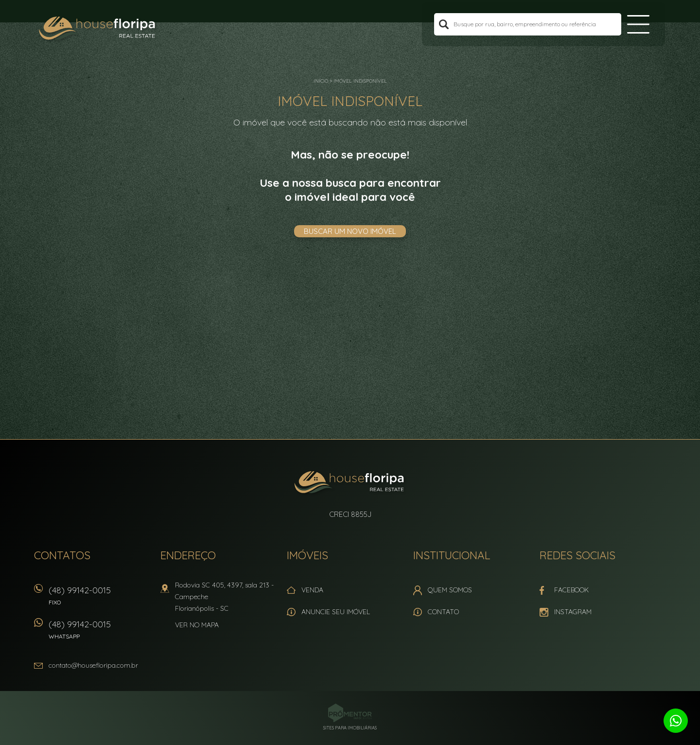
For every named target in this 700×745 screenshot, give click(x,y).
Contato (443, 612)
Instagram (573, 612)
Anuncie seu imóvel (336, 612)
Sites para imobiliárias (350, 728)
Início (321, 81)
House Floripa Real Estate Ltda (350, 483)
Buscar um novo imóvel (350, 231)
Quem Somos (450, 590)
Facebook (571, 590)
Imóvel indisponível (360, 81)
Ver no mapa (197, 625)
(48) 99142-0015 (100, 599)
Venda (312, 590)
